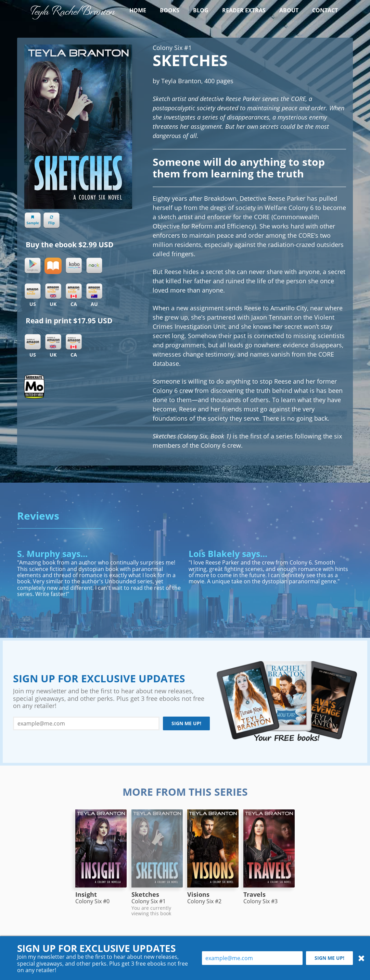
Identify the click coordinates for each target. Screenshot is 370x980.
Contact (325, 10)
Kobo (74, 266)
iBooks (53, 266)
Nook (94, 266)
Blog (201, 10)
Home (138, 10)
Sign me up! (186, 723)
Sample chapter (33, 221)
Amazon (33, 342)
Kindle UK (53, 291)
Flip (51, 221)
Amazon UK (53, 342)
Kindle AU (94, 291)
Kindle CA (74, 291)
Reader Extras (244, 10)
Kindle (33, 291)
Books (170, 10)
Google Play (33, 266)
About (289, 10)
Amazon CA (74, 342)
